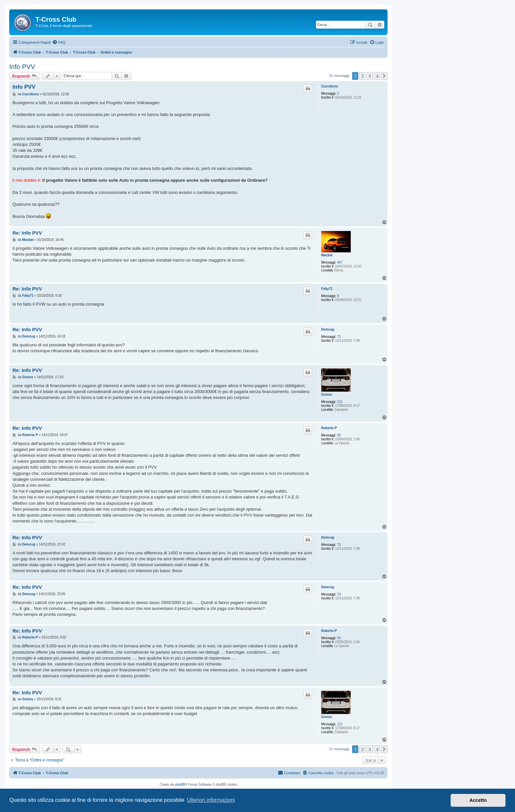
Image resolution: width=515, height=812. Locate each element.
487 (340, 262)
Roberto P (329, 428)
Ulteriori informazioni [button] (211, 800)
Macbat (327, 255)
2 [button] (362, 76)
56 (339, 435)
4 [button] (377, 76)
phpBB (180, 785)
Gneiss (327, 394)
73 (339, 337)
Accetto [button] (478, 800)
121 (340, 402)
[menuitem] (59, 42)
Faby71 (327, 289)
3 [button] (370, 76)
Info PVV (22, 67)
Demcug (328, 329)
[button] (384, 76)
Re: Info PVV (27, 233)
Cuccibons (330, 86)
